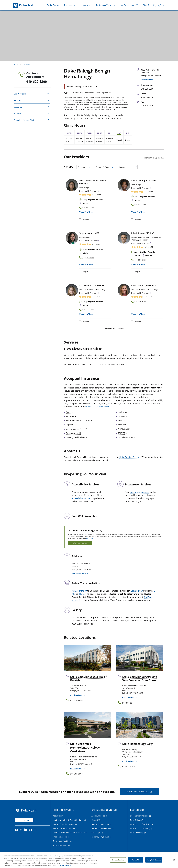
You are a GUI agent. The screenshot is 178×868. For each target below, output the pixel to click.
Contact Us (24, 820)
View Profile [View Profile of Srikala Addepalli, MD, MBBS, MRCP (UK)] (85, 212)
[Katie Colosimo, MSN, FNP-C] (124, 290)
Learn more (89, 538)
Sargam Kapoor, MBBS (90, 233)
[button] (98, 191)
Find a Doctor (53, 5)
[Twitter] (31, 830)
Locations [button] (85, 5)
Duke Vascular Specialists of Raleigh (88, 678)
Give (145, 5)
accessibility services (81, 498)
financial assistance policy (97, 407)
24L (80, 594)
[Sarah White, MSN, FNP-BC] (72, 290)
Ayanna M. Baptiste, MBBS (144, 180)
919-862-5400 (88, 208)
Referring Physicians (100, 837)
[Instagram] (22, 830)
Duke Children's (137, 820)
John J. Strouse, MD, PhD (143, 233)
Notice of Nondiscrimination (65, 824)
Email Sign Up (97, 833)
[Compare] (80, 219)
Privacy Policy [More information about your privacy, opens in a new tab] (65, 867)
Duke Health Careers (100, 824)
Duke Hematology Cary (137, 744)
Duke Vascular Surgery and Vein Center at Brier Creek (140, 678)
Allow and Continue (80, 543)
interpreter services (139, 492)
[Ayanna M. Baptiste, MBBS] (124, 185)
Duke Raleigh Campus (130, 457)
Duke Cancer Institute (139, 816)
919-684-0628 (140, 302)
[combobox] (84, 167)
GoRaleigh (135, 591)
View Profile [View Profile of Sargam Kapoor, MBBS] (85, 264)
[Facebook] (17, 830)
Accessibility (58, 816)
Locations (26, 64)
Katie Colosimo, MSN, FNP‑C (144, 285)
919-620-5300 (37, 82)
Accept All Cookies (154, 861)
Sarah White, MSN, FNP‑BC (92, 285)
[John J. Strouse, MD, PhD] (124, 238)
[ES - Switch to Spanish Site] (161, 5)
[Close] (174, 861)
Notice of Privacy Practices (64, 828)
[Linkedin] (26, 830)
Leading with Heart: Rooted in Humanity (70, 820)
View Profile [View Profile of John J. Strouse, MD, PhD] (137, 264)
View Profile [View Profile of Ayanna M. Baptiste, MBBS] (137, 212)
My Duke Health (128, 5)
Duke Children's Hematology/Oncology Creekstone (85, 747)
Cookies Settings (118, 861)
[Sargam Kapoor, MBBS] (72, 238)
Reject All (135, 861)
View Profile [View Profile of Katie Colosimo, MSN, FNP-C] (137, 314)
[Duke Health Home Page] (27, 810)
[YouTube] (36, 830)
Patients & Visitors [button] (105, 5)
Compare (84, 219)
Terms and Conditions (62, 841)
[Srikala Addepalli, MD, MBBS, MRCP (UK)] (72, 185)
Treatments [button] (69, 5)
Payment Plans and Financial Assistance (70, 833)
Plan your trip (78, 591)
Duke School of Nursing (140, 828)
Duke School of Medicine (141, 824)
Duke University (137, 833)
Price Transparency (61, 837)
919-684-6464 (140, 260)
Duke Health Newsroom (101, 828)
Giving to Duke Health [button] (138, 792)
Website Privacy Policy (62, 845)
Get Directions (147, 80)
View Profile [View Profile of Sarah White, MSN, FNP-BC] (85, 314)
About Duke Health (99, 816)
